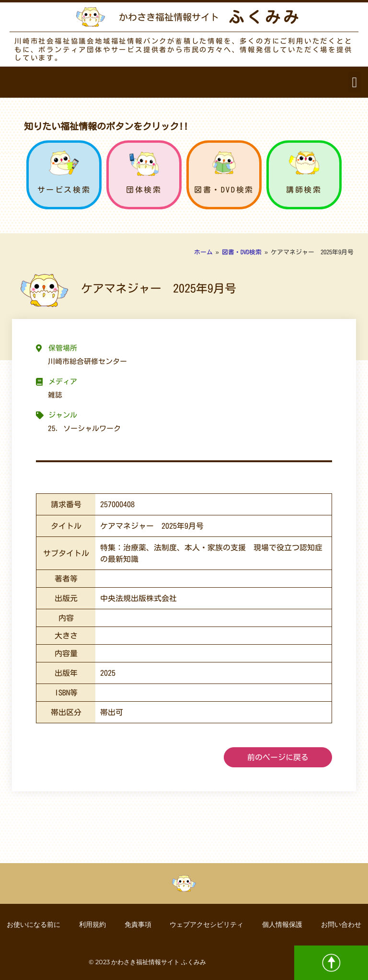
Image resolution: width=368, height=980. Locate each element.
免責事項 (138, 924)
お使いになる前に (32, 924)
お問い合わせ (343, 924)
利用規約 (92, 924)
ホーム (203, 252)
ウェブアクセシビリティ (207, 924)
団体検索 (144, 190)
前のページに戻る (278, 757)
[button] (355, 82)
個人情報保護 (283, 924)
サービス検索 (64, 190)
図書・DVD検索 (224, 190)
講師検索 (304, 190)
